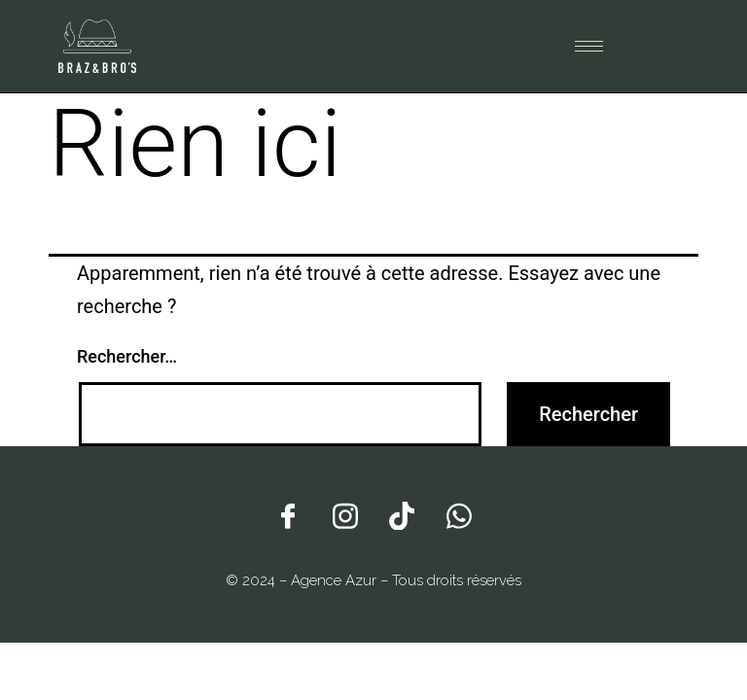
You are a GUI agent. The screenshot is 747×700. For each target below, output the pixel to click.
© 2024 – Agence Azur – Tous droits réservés (373, 580)
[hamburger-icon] (589, 46)
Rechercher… (127, 356)
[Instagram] (345, 514)
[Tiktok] (402, 514)
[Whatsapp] (459, 514)
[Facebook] (288, 514)
